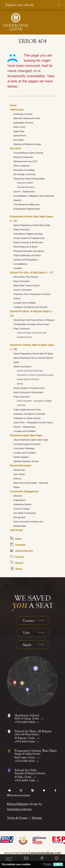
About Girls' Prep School (26, 277)
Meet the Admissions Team (27, 118)
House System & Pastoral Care (29, 238)
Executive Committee (24, 170)
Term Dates (19, 474)
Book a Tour (19, 127)
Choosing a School (23, 114)
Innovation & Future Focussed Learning (35, 375)
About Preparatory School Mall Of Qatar (33, 354)
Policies (17, 479)
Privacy (47, 864)
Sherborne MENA (25, 183)
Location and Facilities (25, 303)
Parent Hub (19, 470)
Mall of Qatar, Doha (27, 719)
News (16, 538)
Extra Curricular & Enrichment (28, 242)
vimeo (10, 790)
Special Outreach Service (26, 461)
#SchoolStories (21, 551)
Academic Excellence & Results (29, 414)
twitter (44, 790)
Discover (18, 496)
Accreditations (21, 264)
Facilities (18, 268)
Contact (17, 557)
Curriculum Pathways (24, 448)
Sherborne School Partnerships (29, 179)
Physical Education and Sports (29, 251)
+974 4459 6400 (25, 722)
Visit (26, 633)
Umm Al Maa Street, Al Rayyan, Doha (27, 736)
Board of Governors (23, 157)
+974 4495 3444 (25, 781)
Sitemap (37, 818)
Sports (20, 384)
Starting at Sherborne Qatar (27, 144)
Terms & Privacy (17, 818)
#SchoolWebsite (18, 804)
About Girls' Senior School (27, 286)
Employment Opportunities (27, 209)
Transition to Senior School (27, 418)
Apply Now (19, 131)
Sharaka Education (26, 187)
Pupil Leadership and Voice (27, 255)
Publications (20, 500)
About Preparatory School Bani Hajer (32, 225)
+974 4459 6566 (25, 742)
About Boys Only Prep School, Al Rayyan (34, 320)
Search (17, 562)
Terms (17, 569)
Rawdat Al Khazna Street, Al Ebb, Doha (30, 775)
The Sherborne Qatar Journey (29, 153)
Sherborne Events (23, 504)
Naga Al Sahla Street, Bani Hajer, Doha (28, 756)
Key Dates (19, 140)
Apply (27, 645)
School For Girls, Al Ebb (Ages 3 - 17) (32, 272)
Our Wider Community (25, 513)
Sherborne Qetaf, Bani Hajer (26, 435)
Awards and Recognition (26, 260)
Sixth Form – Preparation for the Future (33, 423)
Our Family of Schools (25, 174)
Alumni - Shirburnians (24, 192)
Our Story (16, 148)
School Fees (20, 136)
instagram (21, 790)
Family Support (21, 457)
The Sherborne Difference (26, 205)
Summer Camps (22, 509)
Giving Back (19, 517)
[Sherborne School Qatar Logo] (16, 22)
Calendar (18, 544)
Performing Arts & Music (26, 247)
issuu (33, 790)
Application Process (23, 123)
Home (13, 105)
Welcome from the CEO (25, 161)
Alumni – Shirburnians (25, 427)
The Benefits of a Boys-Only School (31, 324)
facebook (55, 790)
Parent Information (21, 466)
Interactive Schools (19, 809)
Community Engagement (24, 491)
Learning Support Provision (27, 444)
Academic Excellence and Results (31, 307)
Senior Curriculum (23, 290)
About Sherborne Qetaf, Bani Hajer (31, 440)
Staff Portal (17, 530)
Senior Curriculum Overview (30, 371)
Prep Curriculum (22, 229)
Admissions (17, 110)
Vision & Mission (22, 166)
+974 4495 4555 (25, 761)
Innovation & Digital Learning (28, 234)
